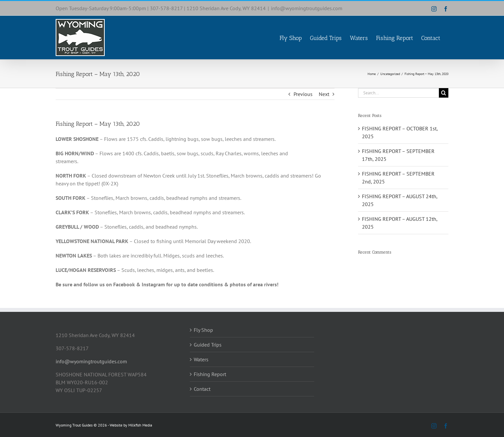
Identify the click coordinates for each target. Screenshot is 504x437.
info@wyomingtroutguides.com (307, 8)
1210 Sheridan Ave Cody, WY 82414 (226, 8)
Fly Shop (203, 330)
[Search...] (398, 93)
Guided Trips (208, 345)
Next (324, 94)
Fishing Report (210, 374)
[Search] (444, 93)
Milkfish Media (140, 425)
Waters (201, 359)
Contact (202, 389)
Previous (303, 94)
